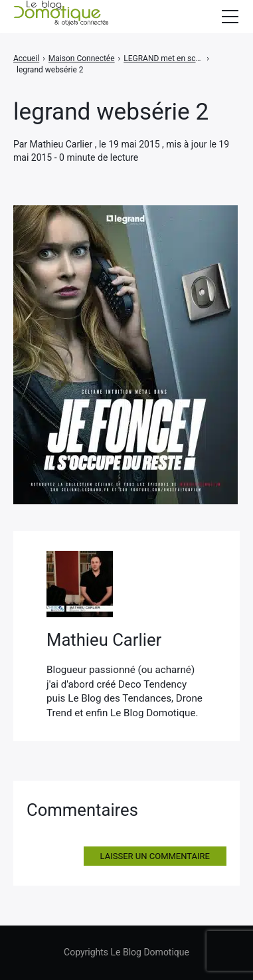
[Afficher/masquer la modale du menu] (230, 17)
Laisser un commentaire (155, 856)
